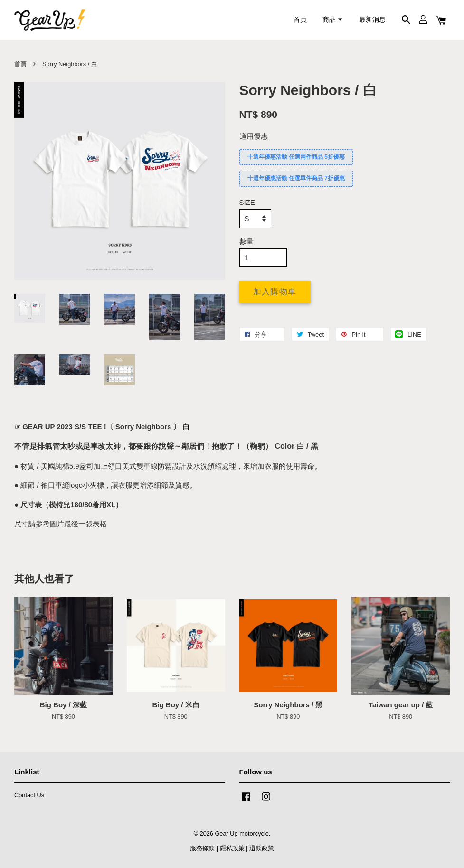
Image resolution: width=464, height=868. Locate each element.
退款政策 (262, 848)
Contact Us (29, 795)
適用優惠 (254, 136)
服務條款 (202, 848)
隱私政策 (232, 848)
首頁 (300, 20)
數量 (246, 241)
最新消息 (372, 20)
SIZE (247, 202)
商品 (333, 20)
